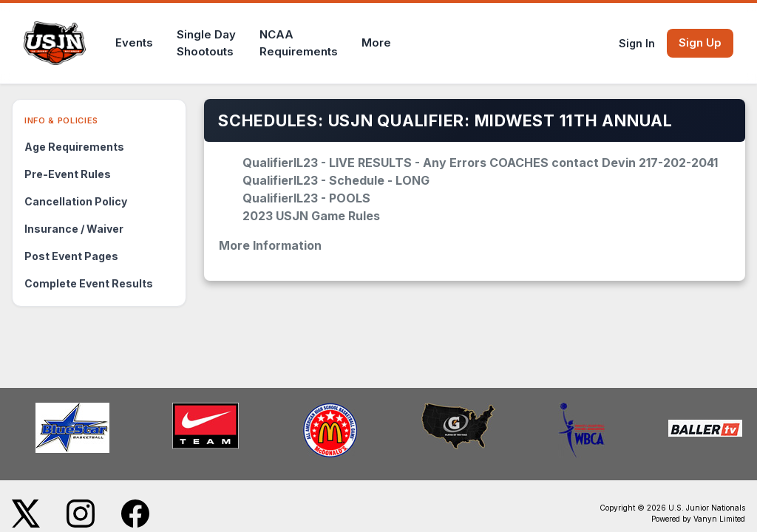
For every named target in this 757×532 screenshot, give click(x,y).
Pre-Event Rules (68, 174)
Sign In (637, 43)
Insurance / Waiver (74, 229)
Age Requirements (74, 147)
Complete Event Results (89, 283)
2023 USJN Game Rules (311, 216)
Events (134, 42)
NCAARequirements (299, 43)
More (376, 42)
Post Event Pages (71, 256)
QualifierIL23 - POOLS (306, 198)
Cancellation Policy (76, 201)
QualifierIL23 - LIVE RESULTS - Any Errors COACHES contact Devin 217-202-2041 (480, 163)
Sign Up (700, 42)
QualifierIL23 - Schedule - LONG (336, 180)
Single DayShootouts (206, 43)
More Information (270, 245)
